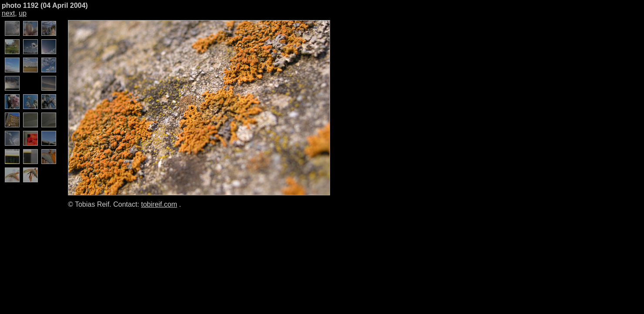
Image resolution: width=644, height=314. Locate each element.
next (8, 13)
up (23, 13)
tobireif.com (159, 204)
